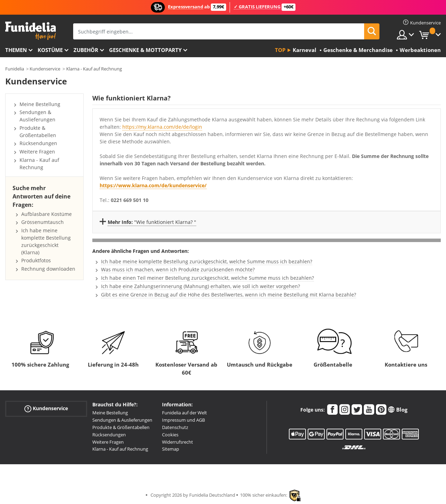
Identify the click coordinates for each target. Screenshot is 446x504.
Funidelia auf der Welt (184, 413)
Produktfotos (36, 260)
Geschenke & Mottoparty (145, 50)
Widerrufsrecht (178, 442)
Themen (16, 50)
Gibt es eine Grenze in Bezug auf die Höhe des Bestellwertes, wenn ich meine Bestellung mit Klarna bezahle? (229, 295)
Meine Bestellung (40, 104)
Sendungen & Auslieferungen (37, 116)
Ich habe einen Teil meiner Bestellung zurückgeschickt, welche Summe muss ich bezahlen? (207, 278)
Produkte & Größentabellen (38, 131)
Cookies (170, 435)
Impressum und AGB (183, 420)
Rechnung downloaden (48, 269)
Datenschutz (175, 427)
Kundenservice (45, 69)
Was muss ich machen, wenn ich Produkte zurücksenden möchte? (178, 269)
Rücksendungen (38, 143)
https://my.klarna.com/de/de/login (162, 127)
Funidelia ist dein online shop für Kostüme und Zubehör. (30, 31)
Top (280, 50)
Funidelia (15, 69)
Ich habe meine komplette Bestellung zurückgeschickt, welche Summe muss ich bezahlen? (207, 261)
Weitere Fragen (37, 152)
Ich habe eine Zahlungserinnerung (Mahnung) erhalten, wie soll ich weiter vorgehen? (201, 286)
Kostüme (50, 50)
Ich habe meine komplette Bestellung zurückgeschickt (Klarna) (46, 241)
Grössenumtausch (43, 222)
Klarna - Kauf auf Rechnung (94, 69)
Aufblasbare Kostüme (47, 214)
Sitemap (171, 449)
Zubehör (86, 50)
